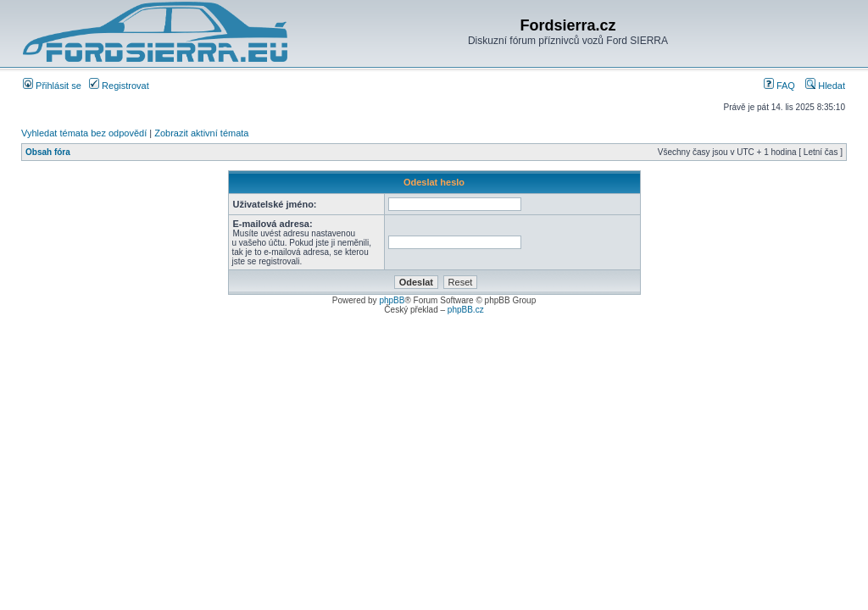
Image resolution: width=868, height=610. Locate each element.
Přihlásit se (52, 86)
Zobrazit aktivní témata (201, 133)
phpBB (392, 300)
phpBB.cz (466, 310)
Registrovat (119, 86)
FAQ (779, 86)
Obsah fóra (48, 152)
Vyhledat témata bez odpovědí (84, 133)
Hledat (825, 86)
